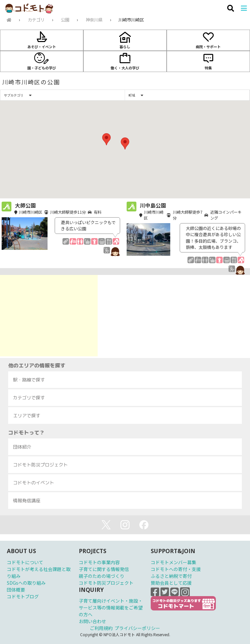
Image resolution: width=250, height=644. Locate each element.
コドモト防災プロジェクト (106, 583)
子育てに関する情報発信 (104, 569)
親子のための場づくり (102, 576)
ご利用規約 (101, 628)
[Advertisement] (49, 316)
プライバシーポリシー (137, 628)
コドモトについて (25, 562)
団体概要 (16, 590)
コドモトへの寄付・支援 (176, 569)
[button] (125, 143)
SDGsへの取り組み (26, 583)
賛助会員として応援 (171, 583)
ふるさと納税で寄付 (171, 576)
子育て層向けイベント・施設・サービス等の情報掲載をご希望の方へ (111, 608)
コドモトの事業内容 (99, 562)
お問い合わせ (92, 621)
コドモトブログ (23, 596)
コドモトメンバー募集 (174, 562)
